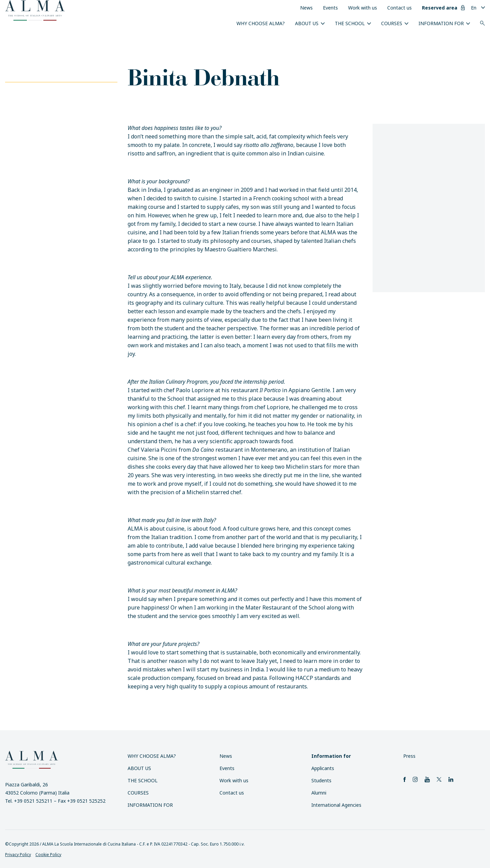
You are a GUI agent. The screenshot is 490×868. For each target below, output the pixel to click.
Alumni (319, 793)
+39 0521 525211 (33, 801)
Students (321, 780)
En (474, 8)
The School (350, 23)
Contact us (399, 8)
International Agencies (336, 805)
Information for (441, 23)
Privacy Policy (18, 855)
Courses (392, 23)
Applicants (323, 768)
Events (330, 8)
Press (409, 756)
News (306, 8)
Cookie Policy (48, 855)
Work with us (363, 8)
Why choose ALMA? (261, 23)
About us (307, 23)
